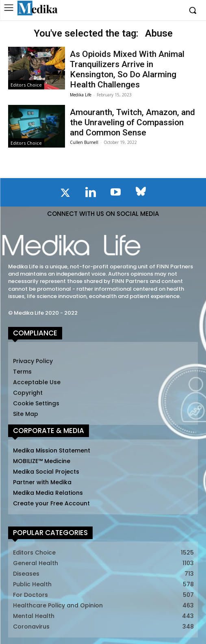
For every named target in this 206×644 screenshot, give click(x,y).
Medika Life (81, 95)
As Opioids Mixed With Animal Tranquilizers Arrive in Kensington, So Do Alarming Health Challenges (127, 70)
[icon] (65, 194)
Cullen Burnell (84, 142)
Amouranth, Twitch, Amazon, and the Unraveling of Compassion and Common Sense (132, 122)
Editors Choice (26, 85)
